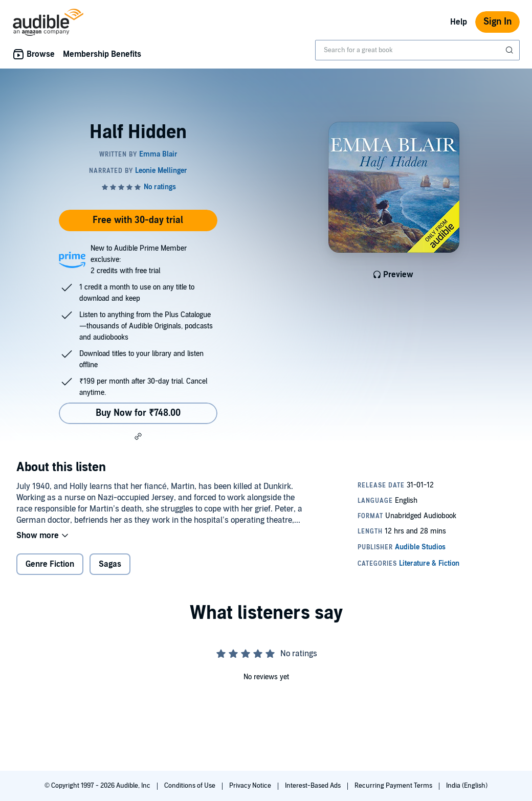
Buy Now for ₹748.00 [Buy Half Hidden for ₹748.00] (138, 413)
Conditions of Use (191, 786)
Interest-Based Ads (314, 786)
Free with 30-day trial (138, 220)
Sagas (110, 564)
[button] (138, 436)
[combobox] (417, 50)
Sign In (497, 22)
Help (459, 22)
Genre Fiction (50, 564)
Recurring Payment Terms (394, 786)
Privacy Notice (251, 786)
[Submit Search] (511, 50)
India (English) (467, 786)
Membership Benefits (102, 54)
